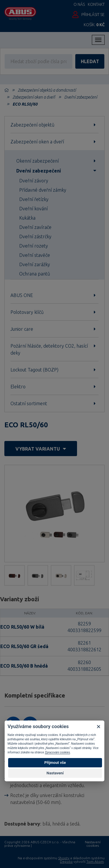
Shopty (64, 858)
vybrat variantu (41, 449)
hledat (90, 61)
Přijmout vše (55, 763)
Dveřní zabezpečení (81, 97)
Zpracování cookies (57, 752)
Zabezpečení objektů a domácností (47, 90)
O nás (79, 4)
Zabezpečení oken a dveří (34, 97)
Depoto (66, 861)
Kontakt (96, 4)
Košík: (94, 25)
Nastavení (55, 773)
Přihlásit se (93, 15)
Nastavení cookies (93, 844)
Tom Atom (95, 861)
